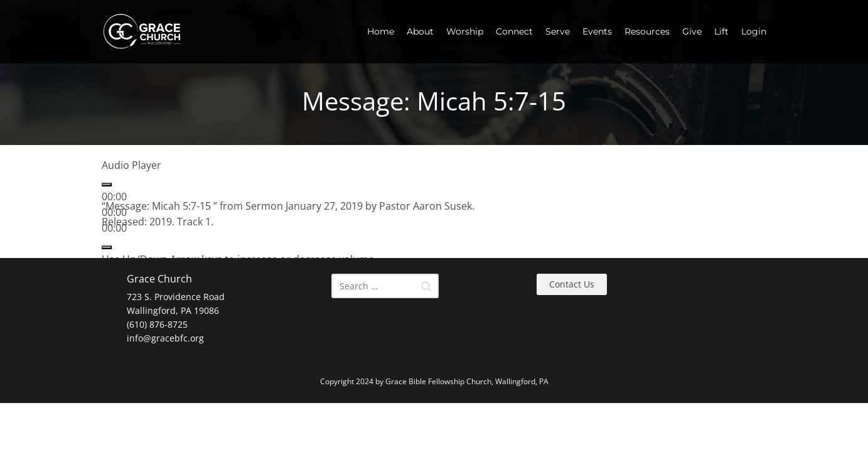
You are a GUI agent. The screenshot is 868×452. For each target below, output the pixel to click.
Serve (558, 31)
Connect (514, 31)
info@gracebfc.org (165, 338)
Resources (647, 31)
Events (597, 31)
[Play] (107, 185)
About (420, 31)
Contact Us (572, 284)
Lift (721, 31)
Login (754, 31)
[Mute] (107, 247)
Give (692, 31)
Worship (465, 31)
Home (381, 31)
